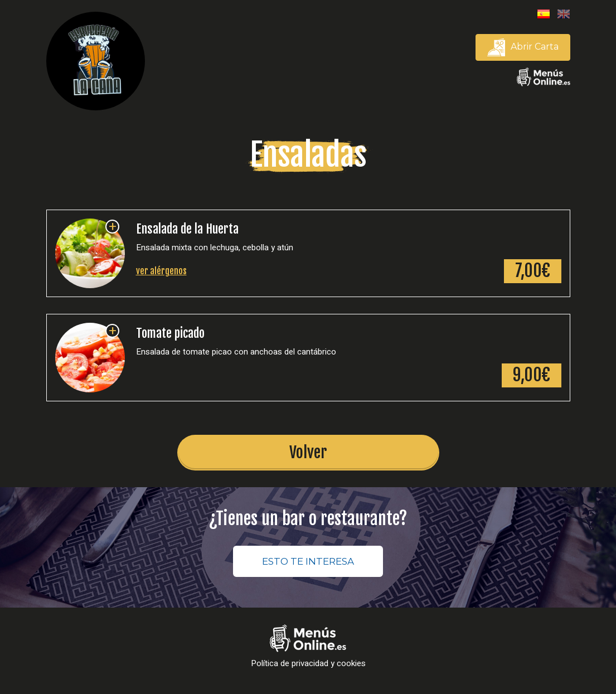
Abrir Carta (523, 47)
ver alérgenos (161, 271)
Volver (308, 452)
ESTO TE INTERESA (308, 561)
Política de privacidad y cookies (308, 664)
